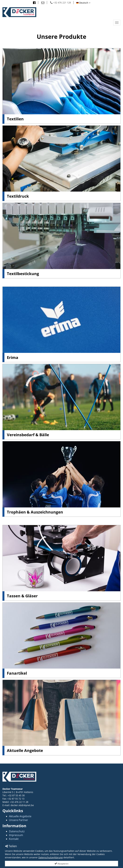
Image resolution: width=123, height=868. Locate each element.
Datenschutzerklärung (51, 857)
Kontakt (14, 839)
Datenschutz (17, 831)
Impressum (16, 835)
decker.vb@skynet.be (22, 805)
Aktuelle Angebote (20, 816)
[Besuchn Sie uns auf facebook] (34, 3)
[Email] (43, 3)
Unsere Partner (19, 820)
